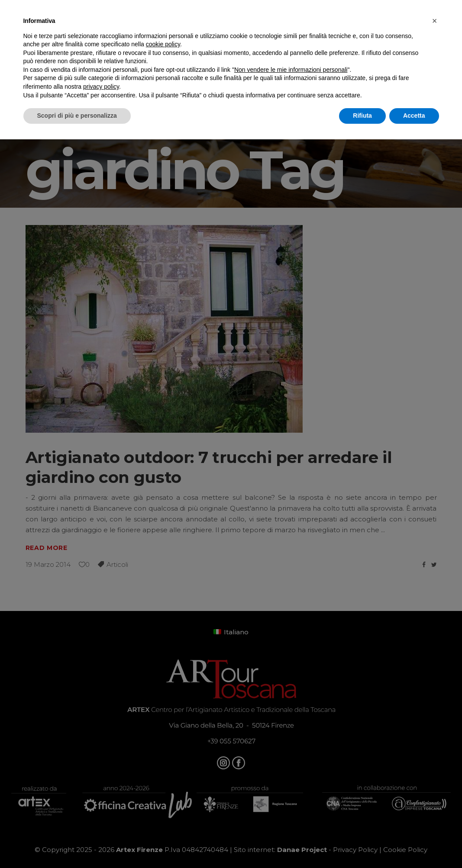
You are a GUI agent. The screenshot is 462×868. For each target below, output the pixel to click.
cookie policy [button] (163, 44)
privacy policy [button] (101, 87)
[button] (435, 21)
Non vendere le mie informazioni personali (291, 70)
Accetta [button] (414, 116)
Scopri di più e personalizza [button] (77, 116)
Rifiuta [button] (362, 116)
